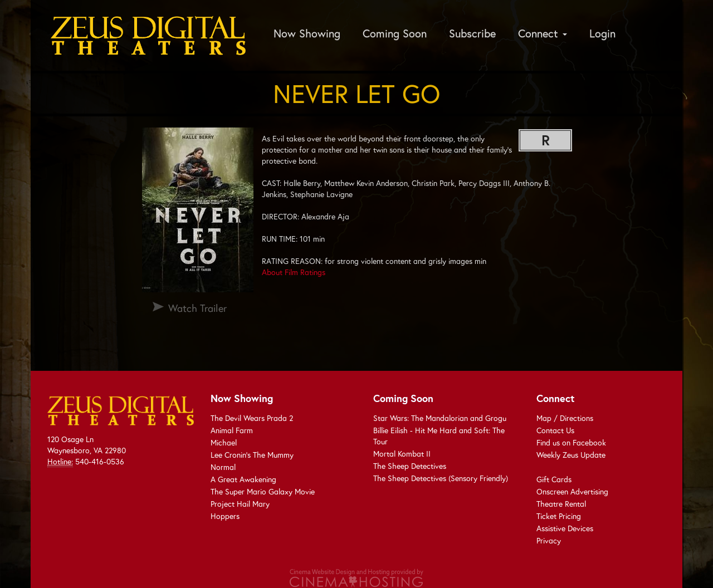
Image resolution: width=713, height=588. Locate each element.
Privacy (549, 540)
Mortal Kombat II (402, 454)
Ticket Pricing (559, 516)
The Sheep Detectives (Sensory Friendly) (441, 478)
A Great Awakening (243, 479)
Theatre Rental (561, 504)
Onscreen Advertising (572, 491)
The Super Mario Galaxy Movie (263, 491)
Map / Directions (565, 418)
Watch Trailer (197, 308)
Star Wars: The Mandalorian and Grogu (440, 418)
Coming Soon (395, 33)
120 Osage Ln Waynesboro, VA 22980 (87, 445)
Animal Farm (232, 430)
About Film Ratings (294, 272)
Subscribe (472, 33)
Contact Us (555, 430)
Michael (224, 442)
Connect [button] (543, 33)
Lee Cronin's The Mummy (252, 455)
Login (602, 33)
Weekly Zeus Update (571, 455)
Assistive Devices (565, 528)
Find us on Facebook (571, 442)
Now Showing (307, 33)
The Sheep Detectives (410, 466)
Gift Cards (554, 479)
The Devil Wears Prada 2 (252, 418)
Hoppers (225, 516)
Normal (223, 467)
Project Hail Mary (240, 504)
